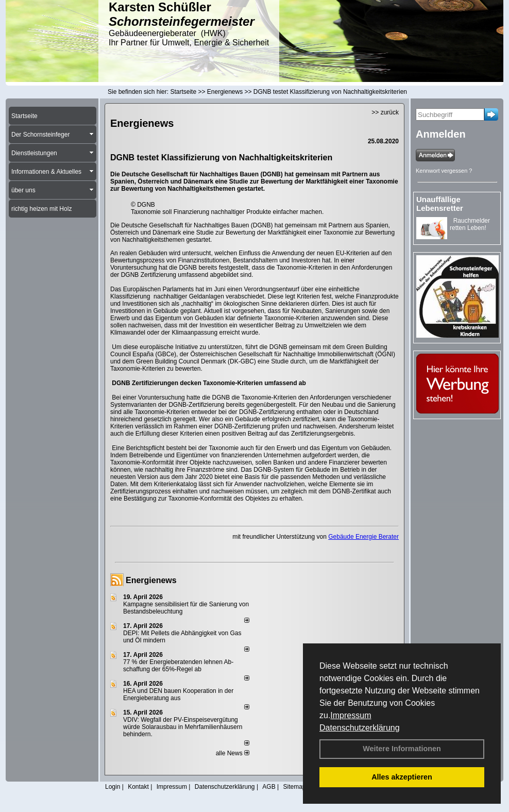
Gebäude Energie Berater (363, 537)
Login (113, 787)
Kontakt (138, 787)
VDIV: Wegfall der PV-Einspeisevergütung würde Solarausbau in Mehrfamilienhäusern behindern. (183, 727)
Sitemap (294, 787)
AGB (269, 787)
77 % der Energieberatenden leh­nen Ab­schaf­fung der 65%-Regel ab (178, 666)
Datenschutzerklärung (360, 728)
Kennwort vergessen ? (444, 171)
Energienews (151, 580)
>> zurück (385, 112)
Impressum (351, 715)
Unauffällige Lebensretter (440, 204)
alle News (233, 753)
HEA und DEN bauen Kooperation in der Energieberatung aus (178, 694)
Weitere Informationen (402, 749)
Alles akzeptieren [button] (402, 777)
